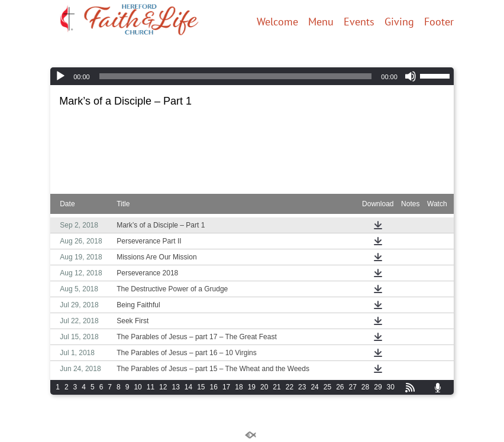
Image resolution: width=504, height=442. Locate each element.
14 (188, 387)
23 (302, 387)
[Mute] (411, 76)
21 (277, 387)
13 (175, 387)
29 (378, 387)
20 (264, 387)
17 (226, 387)
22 (290, 387)
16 (214, 387)
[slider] (236, 76)
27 (353, 387)
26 (340, 387)
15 (201, 387)
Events (359, 22)
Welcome (277, 22)
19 (252, 387)
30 (391, 387)
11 (151, 387)
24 (314, 387)
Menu (321, 22)
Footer (439, 22)
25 (327, 387)
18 (239, 387)
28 (365, 387)
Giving (399, 22)
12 (163, 387)
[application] (252, 76)
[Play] (60, 76)
